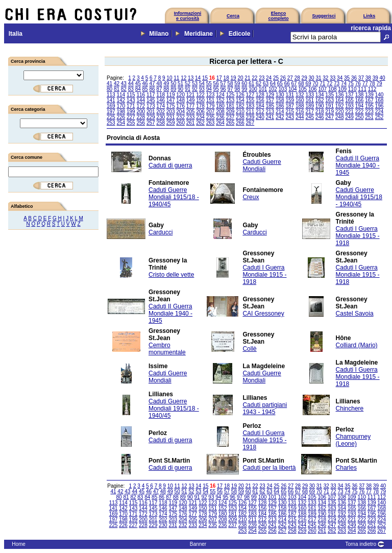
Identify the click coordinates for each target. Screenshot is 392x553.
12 (183, 78)
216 (300, 112)
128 (260, 95)
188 (300, 106)
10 (169, 78)
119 (171, 95)
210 (240, 112)
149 (191, 100)
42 (117, 83)
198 (121, 112)
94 (209, 89)
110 (352, 89)
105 (302, 89)
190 (320, 106)
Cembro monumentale (167, 349)
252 (379, 117)
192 (340, 106)
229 (151, 117)
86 (152, 89)
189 (310, 106)
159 (290, 100)
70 (315, 83)
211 (250, 112)
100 (253, 89)
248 (340, 117)
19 (234, 78)
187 (290, 106)
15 (205, 78)
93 (202, 89)
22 (254, 78)
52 (188, 83)
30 (311, 78)
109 (342, 89)
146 (161, 100)
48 (159, 83)
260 (180, 123)
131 (290, 95)
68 (301, 83)
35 (347, 78)
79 (379, 83)
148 (180, 100)
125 (230, 95)
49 (166, 83)
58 (230, 83)
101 (263, 89)
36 (354, 78)
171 (131, 106)
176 (180, 106)
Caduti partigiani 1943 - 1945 (265, 408)
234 (200, 117)
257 (151, 123)
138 (360, 95)
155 (250, 100)
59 (237, 83)
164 (340, 100)
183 (250, 106)
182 (240, 106)
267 (250, 123)
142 (121, 100)
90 (180, 89)
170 (121, 106)
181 (230, 106)
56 (216, 83)
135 (329, 95)
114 (121, 95)
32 (325, 78)
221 (349, 112)
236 (220, 117)
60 (244, 83)
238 (240, 117)
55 (209, 83)
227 (131, 117)
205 (191, 112)
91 (188, 89)
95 (216, 89)
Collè (249, 349)
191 (329, 106)
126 (240, 95)
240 (260, 117)
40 (383, 78)
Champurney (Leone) (353, 440)
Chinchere (350, 408)
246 (320, 117)
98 (237, 89)
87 (159, 89)
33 (333, 78)
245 (310, 117)
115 (131, 95)
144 (141, 100)
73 (337, 83)
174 (161, 106)
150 (200, 100)
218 (320, 112)
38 (368, 78)
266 (240, 123)
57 (223, 83)
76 (358, 83)
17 (219, 78)
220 (340, 112)
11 (176, 78)
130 (280, 95)
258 (161, 123)
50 (173, 83)
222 (360, 112)
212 (260, 112)
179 (211, 106)
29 (304, 78)
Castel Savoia (355, 314)
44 (131, 83)
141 (111, 100)
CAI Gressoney (263, 314)
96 (223, 89)
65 (280, 83)
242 (280, 117)
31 (318, 78)
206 (200, 112)
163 (329, 100)
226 (121, 117)
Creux (251, 197)
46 (145, 83)
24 (269, 78)
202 (161, 112)
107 (322, 89)
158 (280, 100)
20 (240, 78)
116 (141, 95)
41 (109, 83)
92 (195, 89)
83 (131, 89)
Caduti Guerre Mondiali (262, 165)
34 (340, 78)
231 (171, 117)
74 (344, 83)
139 (369, 95)
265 (230, 123)
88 (166, 89)
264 (220, 123)
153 (230, 100)
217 (310, 112)
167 (369, 100)
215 (290, 112)
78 (372, 83)
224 (379, 112)
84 (138, 89)
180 (220, 106)
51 (180, 83)
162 (320, 100)
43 (124, 83)
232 (180, 117)
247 (329, 117)
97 (230, 89)
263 (211, 123)
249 (349, 117)
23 (262, 78)
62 (259, 83)
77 (365, 83)
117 (151, 95)
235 (211, 117)
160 (300, 100)
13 (191, 78)
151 (211, 100)
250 (360, 117)
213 (270, 112)
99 (244, 89)
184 (260, 106)
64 (273, 83)
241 (270, 117)
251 (369, 117)
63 (266, 83)
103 (283, 89)
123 (211, 95)
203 (171, 112)
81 (117, 89)
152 (220, 100)
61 (251, 83)
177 (191, 106)
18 (226, 78)
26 (283, 78)
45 (138, 83)
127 (250, 95)
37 (361, 78)
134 (320, 95)
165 (349, 100)
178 (200, 106)
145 (151, 100)
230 (161, 117)
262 (200, 123)
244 (300, 117)
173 (151, 106)
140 (379, 95)
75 (351, 83)
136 (340, 95)
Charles (346, 468)
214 (280, 112)
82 (124, 89)
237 (230, 117)
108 (333, 89)
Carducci (161, 232)
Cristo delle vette (171, 275)
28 (297, 78)
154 (240, 100)
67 (294, 83)
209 (230, 112)
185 (270, 106)
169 (111, 106)
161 (310, 100)
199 (131, 112)
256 (141, 123)
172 (141, 106)
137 (349, 95)
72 (329, 83)
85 (145, 89)
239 (250, 117)
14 (198, 78)
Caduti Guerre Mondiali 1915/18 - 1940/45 (174, 197)
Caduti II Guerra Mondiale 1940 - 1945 (358, 165)
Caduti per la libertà (269, 468)
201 (151, 112)
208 (220, 112)
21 (247, 78)
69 (308, 83)
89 (173, 89)
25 (276, 78)
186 (280, 106)
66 (287, 83)
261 (191, 123)
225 (111, 117)
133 (310, 95)
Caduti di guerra (170, 165)
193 (349, 106)
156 (260, 100)
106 (313, 89)
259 (171, 123)
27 (290, 78)
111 (362, 89)
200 (141, 112)
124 (220, 95)
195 (369, 106)
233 (191, 117)
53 (195, 83)
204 (180, 112)
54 (202, 83)
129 (270, 95)
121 (191, 95)
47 (152, 83)
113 (111, 95)
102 (273, 89)
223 (369, 112)
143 (131, 100)
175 (171, 106)
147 (171, 100)
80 (109, 89)
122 (200, 95)
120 (180, 95)
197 (111, 112)
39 (375, 78)
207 (211, 112)
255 (131, 123)
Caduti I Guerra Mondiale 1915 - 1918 (358, 236)
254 (121, 123)
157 (270, 100)
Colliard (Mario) (357, 345)
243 (290, 117)
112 (372, 89)
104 (293, 89)
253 (111, 123)
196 (379, 106)
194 (360, 106)
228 (141, 117)
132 (300, 95)
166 (360, 100)
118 (161, 95)
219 (329, 112)
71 (322, 83)
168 (379, 100)
